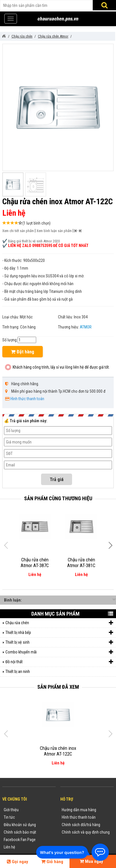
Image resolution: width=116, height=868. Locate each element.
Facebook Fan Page (20, 840)
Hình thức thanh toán (27, 399)
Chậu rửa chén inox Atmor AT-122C (58, 751)
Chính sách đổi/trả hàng (81, 825)
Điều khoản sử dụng (20, 825)
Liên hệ (9, 847)
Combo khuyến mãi (59, 652)
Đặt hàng (23, 352)
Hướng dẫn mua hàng (79, 810)
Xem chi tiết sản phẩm (18, 231)
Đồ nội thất (59, 662)
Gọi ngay (18, 862)
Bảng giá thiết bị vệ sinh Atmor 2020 (34, 241)
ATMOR (86, 327)
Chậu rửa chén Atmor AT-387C (35, 563)
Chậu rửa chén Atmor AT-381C (81, 563)
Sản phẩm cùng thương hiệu (58, 498)
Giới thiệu (11, 810)
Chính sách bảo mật (20, 832)
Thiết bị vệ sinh (59, 642)
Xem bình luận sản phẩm (54, 231)
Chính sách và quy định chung (86, 832)
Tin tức (9, 817)
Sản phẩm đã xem (58, 687)
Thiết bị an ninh (18, 672)
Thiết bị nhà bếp (59, 633)
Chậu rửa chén (59, 623)
